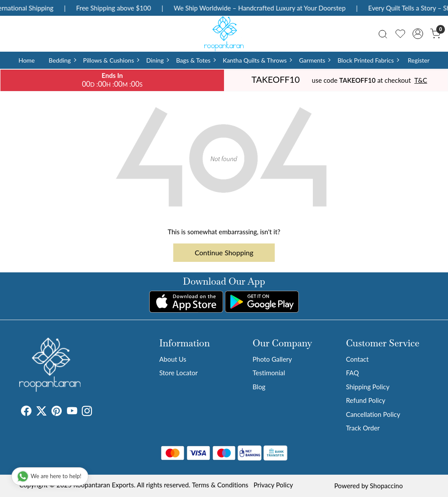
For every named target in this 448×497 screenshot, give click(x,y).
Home (26, 60)
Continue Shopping (224, 252)
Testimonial (269, 373)
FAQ (353, 373)
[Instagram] (87, 412)
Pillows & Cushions (111, 60)
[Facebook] (26, 412)
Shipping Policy (368, 387)
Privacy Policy (273, 485)
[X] (41, 412)
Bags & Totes (196, 60)
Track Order (363, 428)
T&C (421, 80)
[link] (383, 33)
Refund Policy (366, 400)
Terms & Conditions (220, 485)
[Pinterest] (57, 412)
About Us (173, 359)
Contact (357, 359)
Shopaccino (386, 486)
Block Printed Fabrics (368, 60)
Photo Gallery (272, 359)
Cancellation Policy (373, 414)
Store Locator (178, 373)
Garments (314, 60)
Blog (259, 387)
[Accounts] (418, 34)
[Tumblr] (97, 412)
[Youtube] (72, 412)
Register (419, 60)
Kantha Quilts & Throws (257, 60)
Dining (157, 60)
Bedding (62, 60)
